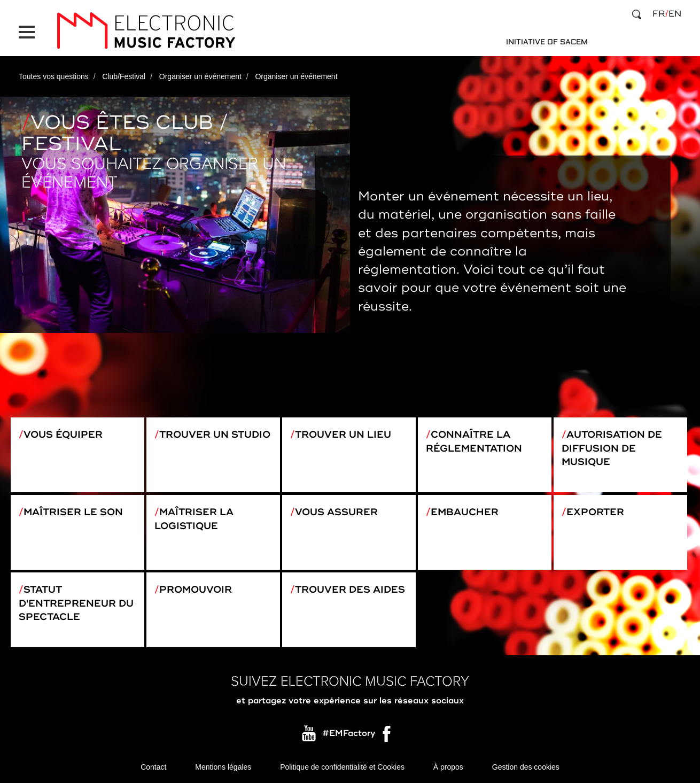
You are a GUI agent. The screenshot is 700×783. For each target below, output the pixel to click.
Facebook (387, 737)
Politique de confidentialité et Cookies (342, 767)
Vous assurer (336, 512)
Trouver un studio (215, 435)
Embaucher (465, 512)
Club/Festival (124, 76)
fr (659, 14)
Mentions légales (223, 767)
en (675, 14)
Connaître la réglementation (474, 441)
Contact (153, 767)
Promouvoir (196, 590)
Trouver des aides (350, 590)
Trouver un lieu (343, 435)
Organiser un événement (200, 76)
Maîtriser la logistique (194, 519)
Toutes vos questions (54, 76)
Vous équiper (63, 435)
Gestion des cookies (526, 767)
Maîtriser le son (73, 512)
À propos (448, 767)
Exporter (595, 512)
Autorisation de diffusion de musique (612, 448)
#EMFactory (349, 734)
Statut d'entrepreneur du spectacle (76, 603)
